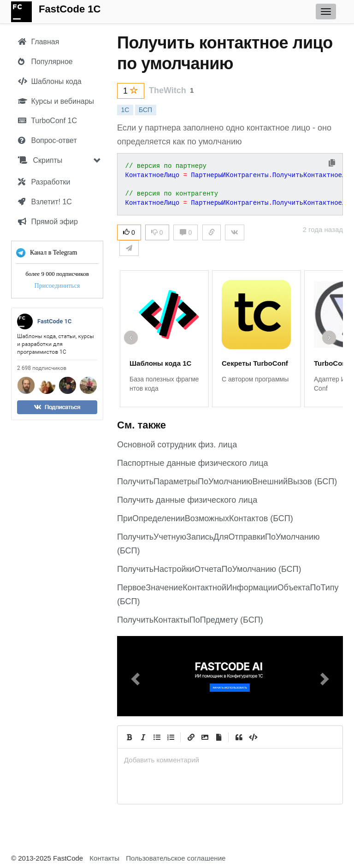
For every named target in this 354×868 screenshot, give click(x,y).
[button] (134, 676)
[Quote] (239, 737)
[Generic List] (157, 737)
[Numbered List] (171, 737)
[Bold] (129, 737)
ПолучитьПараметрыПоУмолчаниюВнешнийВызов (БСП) (227, 482)
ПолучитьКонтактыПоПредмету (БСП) (190, 620)
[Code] (253, 737)
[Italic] (143, 737)
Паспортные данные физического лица (193, 463)
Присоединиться (57, 286)
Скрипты (40, 160)
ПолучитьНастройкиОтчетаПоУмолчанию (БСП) (209, 569)
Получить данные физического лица (187, 500)
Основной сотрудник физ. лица (177, 445)
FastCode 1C (70, 9)
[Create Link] (191, 737)
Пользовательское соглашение (176, 858)
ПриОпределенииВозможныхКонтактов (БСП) (205, 518)
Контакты (104, 858)
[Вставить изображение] (205, 737)
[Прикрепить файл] (218, 737)
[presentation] (230, 760)
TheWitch (168, 90)
